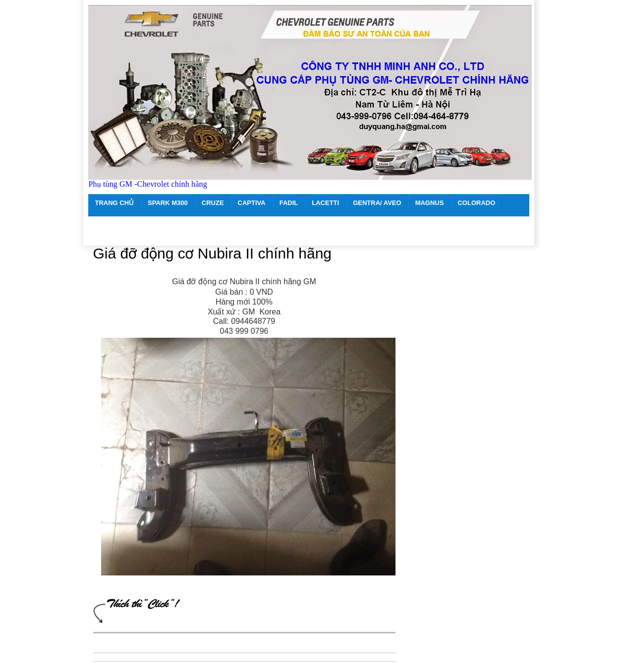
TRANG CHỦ (115, 203)
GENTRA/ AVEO (377, 203)
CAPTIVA (252, 203)
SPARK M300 (168, 203)
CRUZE (213, 203)
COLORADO (476, 203)
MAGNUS (430, 203)
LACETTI (325, 203)
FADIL (289, 203)
